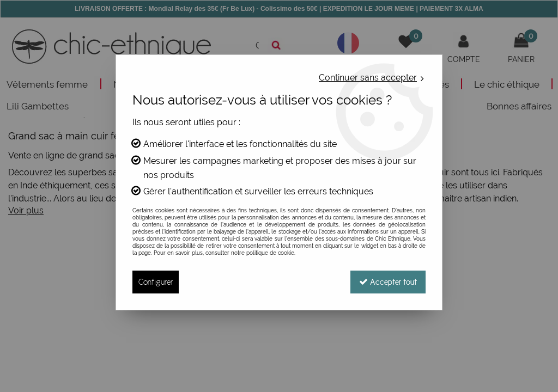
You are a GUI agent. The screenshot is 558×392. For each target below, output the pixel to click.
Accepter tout (388, 282)
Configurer (156, 282)
